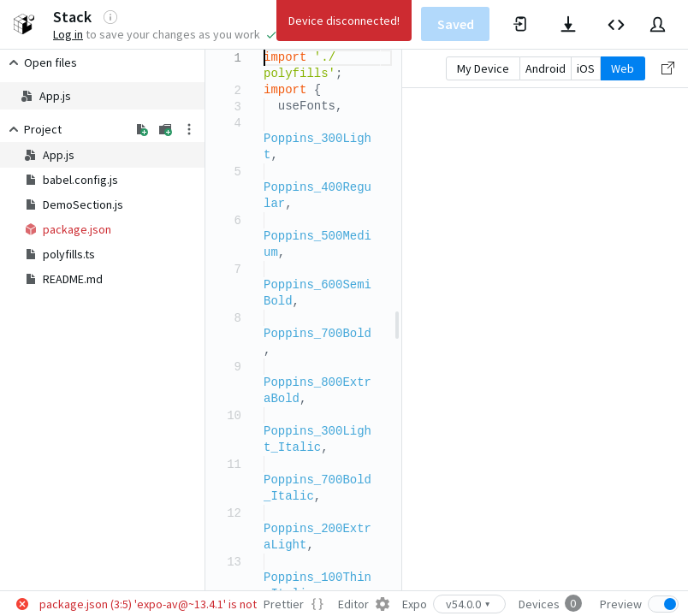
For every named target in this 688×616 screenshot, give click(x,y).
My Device (483, 68)
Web (623, 68)
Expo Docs (362, 24)
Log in (68, 34)
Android (546, 68)
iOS (586, 68)
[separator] (397, 320)
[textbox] (264, 50)
